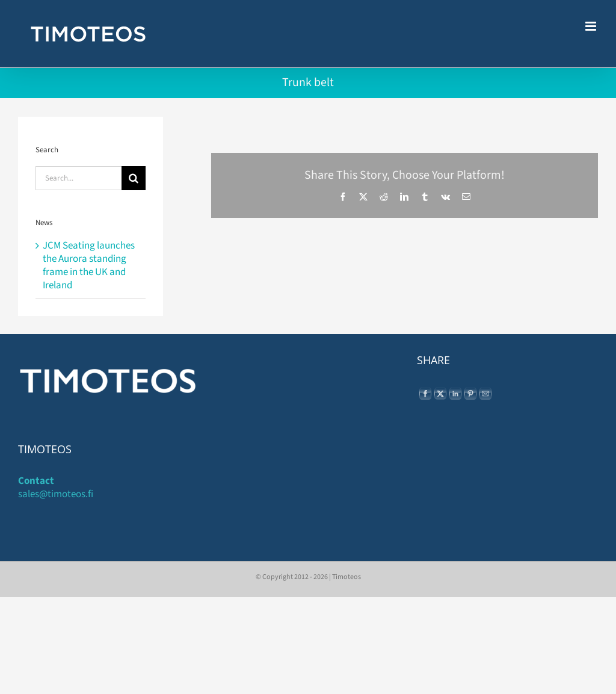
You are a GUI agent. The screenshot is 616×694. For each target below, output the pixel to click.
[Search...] (79, 178)
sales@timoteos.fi (56, 494)
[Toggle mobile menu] (592, 26)
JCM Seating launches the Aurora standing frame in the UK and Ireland (89, 265)
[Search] (134, 178)
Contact (36, 481)
